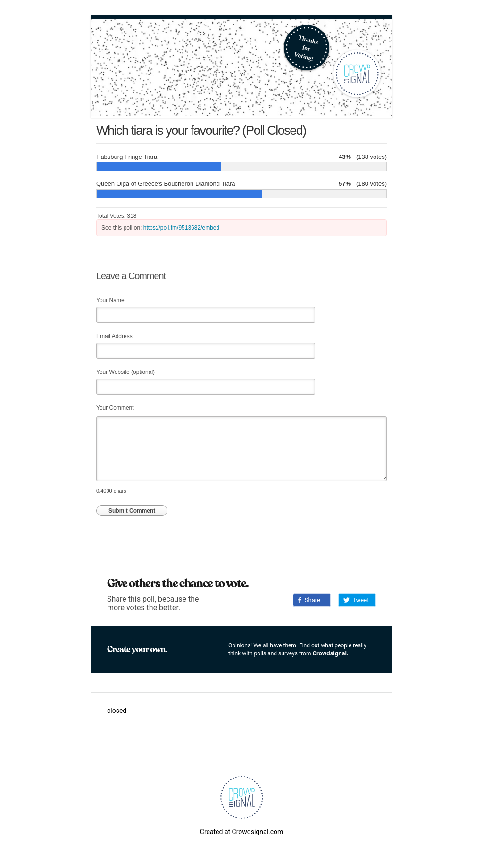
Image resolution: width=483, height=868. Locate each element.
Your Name (110, 300)
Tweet (356, 600)
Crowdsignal (329, 653)
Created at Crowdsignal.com (241, 832)
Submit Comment (132, 511)
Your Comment (115, 408)
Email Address (114, 336)
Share (309, 600)
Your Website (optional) (125, 372)
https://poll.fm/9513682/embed (181, 228)
